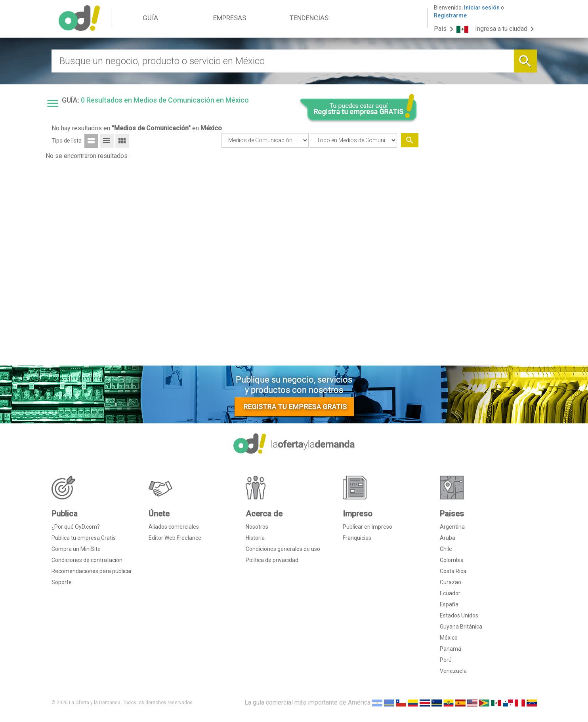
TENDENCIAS (309, 18)
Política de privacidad (272, 560)
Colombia (452, 560)
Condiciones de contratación (87, 560)
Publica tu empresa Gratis (84, 538)
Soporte (62, 582)
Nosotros (257, 527)
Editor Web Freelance (175, 538)
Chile (446, 549)
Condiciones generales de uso (283, 549)
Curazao (451, 582)
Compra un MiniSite (76, 549)
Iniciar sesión (482, 8)
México (449, 638)
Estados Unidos (459, 615)
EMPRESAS (230, 18)
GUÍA (150, 18)
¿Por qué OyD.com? (76, 527)
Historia (255, 538)
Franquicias (357, 538)
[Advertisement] (481, 239)
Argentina (452, 527)
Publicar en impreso (367, 527)
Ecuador (450, 593)
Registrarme (450, 15)
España (449, 604)
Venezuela (453, 671)
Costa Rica (453, 571)
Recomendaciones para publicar (92, 571)
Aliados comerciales (174, 527)
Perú (446, 660)
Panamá (451, 649)
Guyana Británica (461, 627)
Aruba (448, 538)
